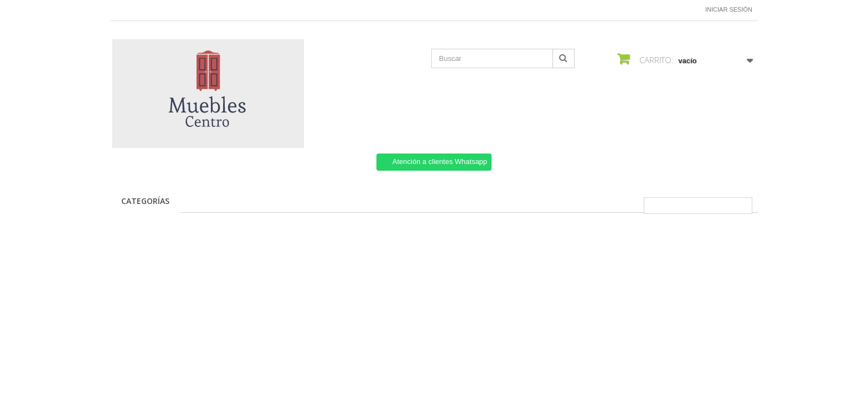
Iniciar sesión (729, 9)
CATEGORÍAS (145, 201)
